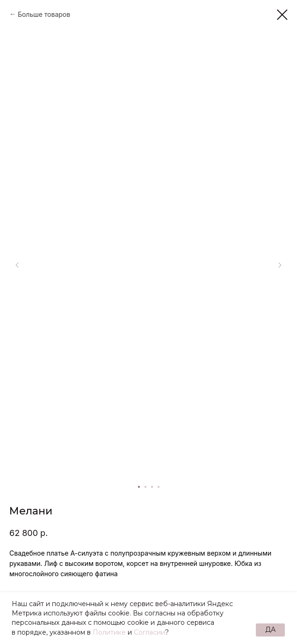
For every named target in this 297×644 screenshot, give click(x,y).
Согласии (149, 632)
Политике (109, 632)
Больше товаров (44, 14)
